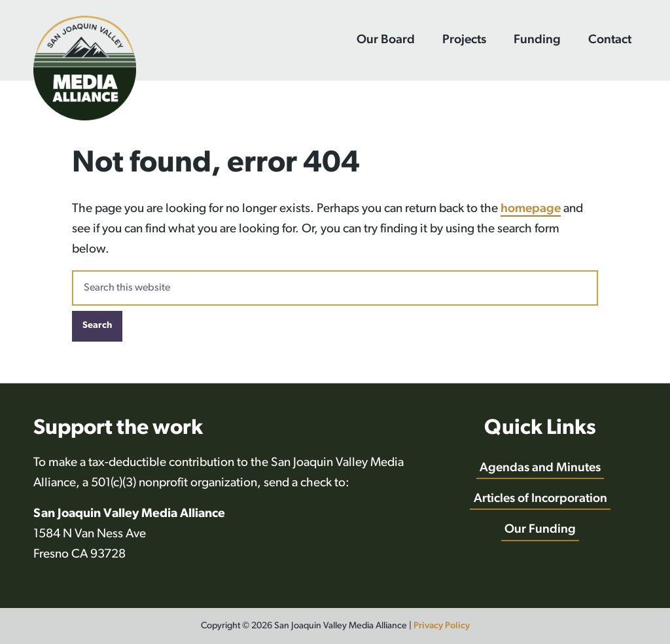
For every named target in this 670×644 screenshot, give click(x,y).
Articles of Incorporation (540, 499)
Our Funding (540, 530)
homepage (531, 209)
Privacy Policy (442, 626)
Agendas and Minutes (540, 468)
